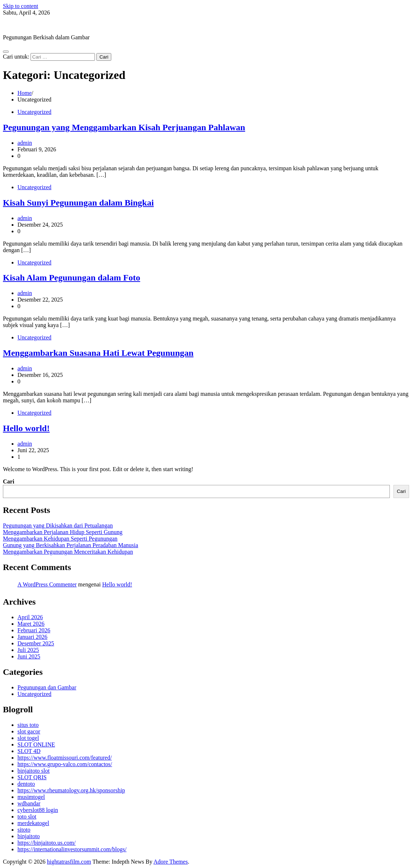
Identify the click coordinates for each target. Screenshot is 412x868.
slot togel (28, 738)
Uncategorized (34, 112)
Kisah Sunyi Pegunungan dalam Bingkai (78, 203)
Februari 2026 (34, 630)
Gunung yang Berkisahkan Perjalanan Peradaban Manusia (71, 545)
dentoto (26, 784)
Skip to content (21, 6)
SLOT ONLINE (36, 744)
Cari (9, 481)
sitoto (24, 830)
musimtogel (31, 797)
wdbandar (29, 803)
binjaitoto (29, 836)
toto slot (27, 817)
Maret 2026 (31, 624)
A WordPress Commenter (47, 584)
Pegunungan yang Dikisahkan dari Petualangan (58, 525)
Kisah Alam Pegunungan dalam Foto (71, 278)
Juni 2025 (29, 656)
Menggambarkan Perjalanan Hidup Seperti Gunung (63, 532)
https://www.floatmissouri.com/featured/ (65, 758)
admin (25, 143)
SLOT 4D (29, 751)
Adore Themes (171, 862)
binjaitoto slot (33, 771)
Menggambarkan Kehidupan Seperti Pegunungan (60, 539)
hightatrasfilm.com (25, 25)
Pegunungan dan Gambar (47, 687)
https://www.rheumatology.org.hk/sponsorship (71, 790)
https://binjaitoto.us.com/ (47, 843)
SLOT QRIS (32, 777)
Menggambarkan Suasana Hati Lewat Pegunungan (98, 353)
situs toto (28, 725)
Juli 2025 (28, 650)
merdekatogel (33, 823)
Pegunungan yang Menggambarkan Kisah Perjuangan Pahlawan (124, 127)
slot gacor (29, 731)
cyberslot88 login (38, 810)
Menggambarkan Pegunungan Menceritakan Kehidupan (68, 552)
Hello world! (26, 428)
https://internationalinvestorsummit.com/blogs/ (72, 849)
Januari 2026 (32, 637)
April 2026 (30, 617)
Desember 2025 (36, 643)
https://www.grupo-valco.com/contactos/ (65, 764)
